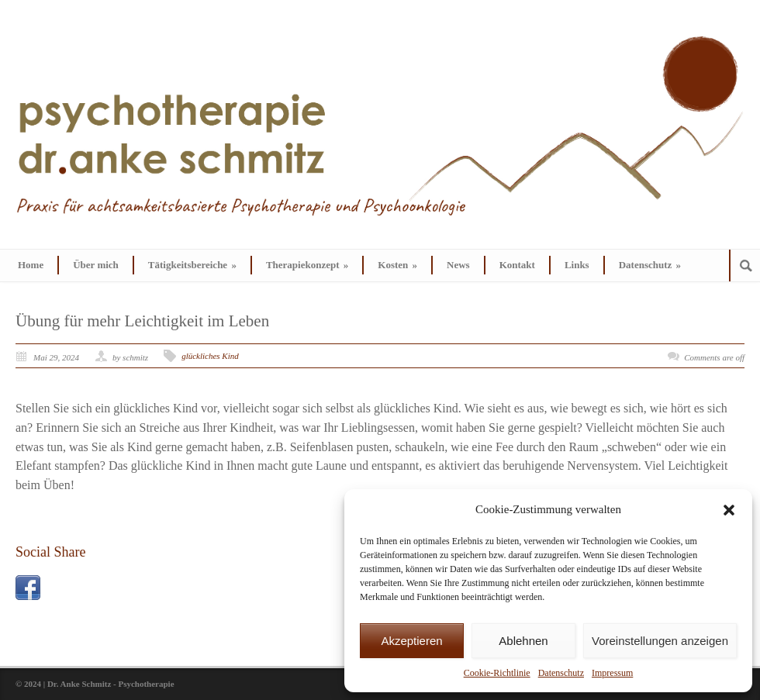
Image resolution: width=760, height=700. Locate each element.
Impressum (612, 673)
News (458, 265)
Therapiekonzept (307, 265)
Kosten (397, 265)
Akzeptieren (411, 641)
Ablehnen (523, 641)
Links (577, 265)
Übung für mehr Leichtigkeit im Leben (142, 321)
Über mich (96, 265)
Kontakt (517, 265)
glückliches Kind (210, 356)
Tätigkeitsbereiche (192, 265)
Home (31, 265)
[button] (729, 510)
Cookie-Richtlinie (497, 673)
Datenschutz (561, 673)
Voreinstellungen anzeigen (660, 641)
